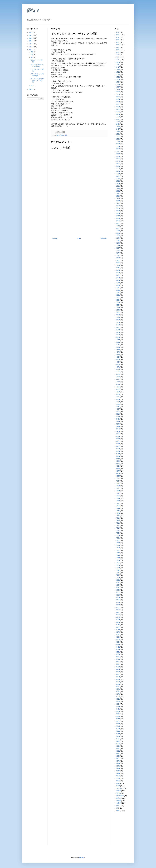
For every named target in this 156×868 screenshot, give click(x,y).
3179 (118, 253)
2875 (118, 189)
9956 (118, 776)
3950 (118, 340)
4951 (118, 404)
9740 (118, 731)
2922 (118, 203)
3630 (118, 307)
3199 (118, 258)
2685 (118, 159)
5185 (118, 416)
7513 (118, 523)
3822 (118, 335)
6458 (118, 456)
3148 (118, 243)
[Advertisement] (79, 219)
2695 (118, 166)
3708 (118, 322)
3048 (118, 216)
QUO (118, 786)
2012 (31, 49)
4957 (118, 407)
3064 (118, 221)
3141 (118, 241)
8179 (118, 605)
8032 (118, 580)
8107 (118, 592)
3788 (118, 332)
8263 (118, 622)
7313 (118, 498)
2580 (118, 146)
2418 (118, 127)
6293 (118, 449)
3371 (118, 293)
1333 (118, 62)
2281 (118, 109)
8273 (118, 632)
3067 (118, 223)
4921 (118, 387)
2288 (118, 114)
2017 (31, 35)
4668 (118, 364)
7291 (118, 493)
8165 (118, 600)
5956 (118, 429)
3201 (118, 260)
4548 (118, 350)
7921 (118, 563)
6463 (118, 459)
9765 (118, 736)
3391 (118, 295)
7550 (118, 535)
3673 (118, 317)
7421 (118, 506)
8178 (118, 602)
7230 (118, 486)
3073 (118, 226)
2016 (31, 38)
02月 (118, 35)
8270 (118, 630)
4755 (118, 372)
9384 (118, 704)
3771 (118, 327)
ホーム (79, 239)
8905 (118, 679)
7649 (118, 555)
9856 (118, 756)
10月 (118, 55)
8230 (118, 620)
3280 (118, 278)
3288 (118, 280)
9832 (118, 751)
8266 (118, 625)
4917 (118, 382)
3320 (118, 285)
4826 (118, 377)
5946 (118, 424)
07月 (118, 47)
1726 (118, 75)
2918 (118, 201)
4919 (118, 384)
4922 (118, 389)
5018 (118, 414)
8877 (118, 674)
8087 (118, 587)
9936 (118, 763)
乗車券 (119, 801)
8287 (118, 635)
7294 (118, 496)
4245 (118, 342)
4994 (118, 412)
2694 (118, 164)
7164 (118, 481)
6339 (118, 454)
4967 (118, 409)
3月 (32, 86)
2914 (118, 196)
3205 (118, 263)
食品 (118, 806)
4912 (118, 379)
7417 (118, 503)
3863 (118, 337)
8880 (118, 677)
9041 (118, 689)
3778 (118, 330)
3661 (118, 312)
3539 (118, 300)
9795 (118, 744)
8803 (118, 672)
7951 (118, 573)
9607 (118, 721)
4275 (118, 345)
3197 (118, 255)
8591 (118, 657)
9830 (118, 746)
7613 (118, 543)
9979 (118, 778)
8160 (118, 597)
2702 (118, 169)
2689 (118, 161)
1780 (118, 82)
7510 (118, 518)
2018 (31, 32)
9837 (118, 754)
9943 (118, 766)
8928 (118, 682)
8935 (118, 684)
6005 (118, 434)
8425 (118, 644)
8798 (118, 669)
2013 (31, 47)
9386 (118, 706)
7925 (118, 565)
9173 (118, 694)
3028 (118, 213)
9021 (118, 687)
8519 (118, 649)
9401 (118, 709)
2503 (118, 139)
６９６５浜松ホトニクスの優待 (37, 66)
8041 (118, 583)
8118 (118, 595)
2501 (118, 134)
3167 (118, 248)
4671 (118, 367)
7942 (118, 570)
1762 (118, 77)
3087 (118, 228)
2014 (31, 44)
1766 (118, 79)
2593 (118, 149)
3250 (118, 270)
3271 (118, 275)
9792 (118, 741)
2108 (118, 99)
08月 (118, 50)
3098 (118, 236)
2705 (118, 171)
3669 (118, 315)
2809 (118, 184)
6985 (118, 476)
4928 (118, 399)
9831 (118, 749)
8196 (118, 610)
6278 (118, 444)
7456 (118, 511)
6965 (118, 473)
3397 (118, 298)
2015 (31, 41)
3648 (118, 310)
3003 (118, 208)
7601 (118, 540)
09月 (118, 52)
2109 (118, 102)
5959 (118, 431)
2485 (118, 132)
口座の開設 (120, 796)
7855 (118, 560)
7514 (118, 526)
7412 (118, 501)
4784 (118, 374)
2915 (118, 198)
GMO (118, 783)
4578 (118, 352)
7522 (118, 530)
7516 (118, 528)
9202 (118, 697)
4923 (118, 392)
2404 (118, 124)
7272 (118, 488)
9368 (118, 701)
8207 (118, 612)
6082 (118, 441)
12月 (118, 60)
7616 (118, 545)
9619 (118, 726)
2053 (118, 94)
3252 (118, 273)
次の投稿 (55, 239)
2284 (118, 112)
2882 (118, 191)
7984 (118, 575)
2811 (118, 186)
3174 (118, 250)
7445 (118, 508)
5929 (118, 421)
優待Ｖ (33, 10)
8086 (118, 585)
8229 (118, 617)
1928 (118, 89)
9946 (118, 771)
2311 (118, 119)
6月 (32, 55)
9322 (118, 699)
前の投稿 (104, 239)
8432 (118, 647)
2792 (118, 181)
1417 (118, 67)
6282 (118, 446)
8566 (118, 654)
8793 (118, 667)
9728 (118, 729)
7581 (118, 538)
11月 (118, 57)
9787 (118, 739)
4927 (118, 397)
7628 (118, 548)
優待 (66, 135)
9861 (118, 758)
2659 (118, 156)
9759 (118, 734)
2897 (118, 193)
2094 (118, 97)
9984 (118, 781)
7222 (118, 483)
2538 (118, 141)
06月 (118, 45)
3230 (118, 265)
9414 (118, 714)
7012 (118, 478)
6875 (118, 471)
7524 (118, 533)
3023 (118, 211)
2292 (118, 117)
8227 (118, 615)
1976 (118, 92)
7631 (118, 550)
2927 (118, 206)
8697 (118, 664)
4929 (118, 402)
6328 (118, 451)
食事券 (119, 803)
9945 (118, 768)
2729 (118, 174)
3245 (118, 268)
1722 (118, 72)
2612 (118, 151)
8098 (118, 590)
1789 (118, 84)
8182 (118, 607)
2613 (118, 154)
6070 (118, 436)
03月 (58, 135)
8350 (118, 642)
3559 (118, 305)
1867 (118, 87)
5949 (118, 426)
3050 (62, 135)
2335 (118, 122)
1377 (118, 65)
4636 (118, 357)
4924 (118, 394)
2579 (118, 144)
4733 (118, 369)
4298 (118, 347)
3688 (118, 320)
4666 (118, 362)
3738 (118, 325)
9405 (118, 711)
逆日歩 (119, 793)
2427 (118, 129)
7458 (118, 513)
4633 (118, 355)
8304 (118, 637)
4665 (118, 359)
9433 (118, 716)
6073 (118, 439)
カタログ (119, 788)
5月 (32, 58)
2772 (118, 176)
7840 (118, 558)
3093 (118, 233)
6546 (118, 461)
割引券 (119, 791)
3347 (118, 288)
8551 (118, 652)
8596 (118, 659)
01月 (118, 32)
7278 (118, 491)
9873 (118, 761)
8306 (118, 640)
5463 (118, 419)
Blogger (82, 857)
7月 (32, 52)
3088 (118, 231)
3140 (118, 238)
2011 (31, 89)
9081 (118, 692)
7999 (118, 578)
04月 (118, 40)
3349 (118, 290)
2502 (118, 136)
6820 (118, 466)
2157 (118, 104)
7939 (118, 568)
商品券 (119, 798)
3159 (118, 246)
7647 (118, 553)
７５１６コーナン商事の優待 (37, 75)
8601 (118, 662)
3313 (118, 283)
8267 (118, 627)
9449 (118, 719)
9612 (118, 724)
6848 (118, 469)
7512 (118, 521)
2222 (118, 107)
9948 (118, 773)
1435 (118, 70)
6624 (118, 464)
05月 (118, 42)
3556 (118, 302)
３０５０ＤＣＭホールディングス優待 (37, 80)
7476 (118, 516)
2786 (118, 179)
